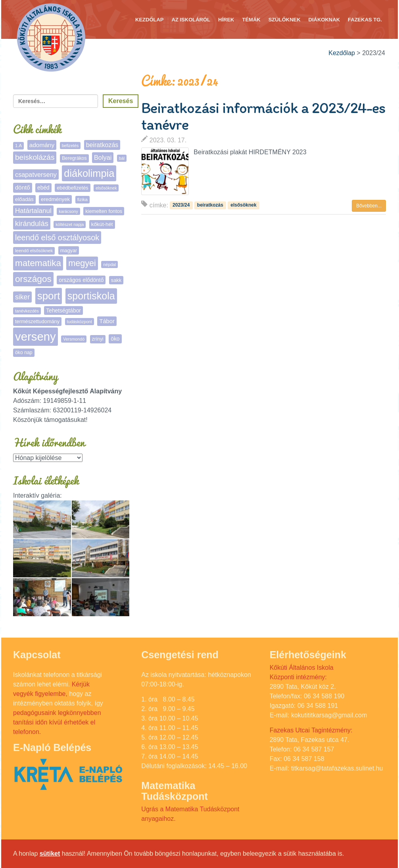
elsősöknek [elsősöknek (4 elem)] (106, 188)
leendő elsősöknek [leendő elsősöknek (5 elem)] (34, 251)
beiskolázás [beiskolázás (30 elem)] (35, 157)
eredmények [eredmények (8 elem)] (55, 199)
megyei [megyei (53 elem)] (82, 263)
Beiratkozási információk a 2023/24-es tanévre (263, 116)
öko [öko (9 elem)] (115, 339)
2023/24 (181, 205)
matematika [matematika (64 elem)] (38, 263)
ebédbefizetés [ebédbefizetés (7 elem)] (73, 188)
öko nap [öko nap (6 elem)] (24, 353)
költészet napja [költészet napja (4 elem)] (70, 224)
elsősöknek (243, 205)
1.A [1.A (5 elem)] (18, 146)
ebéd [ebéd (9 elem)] (43, 188)
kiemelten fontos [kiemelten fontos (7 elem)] (104, 211)
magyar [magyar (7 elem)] (69, 250)
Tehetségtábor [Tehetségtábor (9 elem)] (63, 310)
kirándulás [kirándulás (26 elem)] (32, 223)
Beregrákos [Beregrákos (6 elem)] (74, 158)
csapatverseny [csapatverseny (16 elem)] (36, 174)
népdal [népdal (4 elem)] (109, 264)
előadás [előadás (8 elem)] (24, 199)
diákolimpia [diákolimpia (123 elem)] (89, 173)
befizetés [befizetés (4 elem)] (70, 146)
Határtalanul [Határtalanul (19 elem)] (33, 211)
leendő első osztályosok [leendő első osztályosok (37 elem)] (57, 238)
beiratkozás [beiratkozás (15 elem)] (102, 145)
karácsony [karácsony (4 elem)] (68, 211)
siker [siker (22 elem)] (22, 297)
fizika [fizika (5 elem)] (82, 199)
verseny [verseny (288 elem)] (35, 336)
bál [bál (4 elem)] (122, 158)
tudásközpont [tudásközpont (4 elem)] (80, 322)
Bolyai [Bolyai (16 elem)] (103, 157)
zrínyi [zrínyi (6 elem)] (98, 339)
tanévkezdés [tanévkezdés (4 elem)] (27, 311)
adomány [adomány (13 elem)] (42, 145)
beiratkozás (210, 205)
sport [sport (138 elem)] (49, 296)
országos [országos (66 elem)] (33, 279)
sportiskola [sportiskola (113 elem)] (91, 296)
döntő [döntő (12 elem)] (23, 187)
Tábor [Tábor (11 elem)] (107, 321)
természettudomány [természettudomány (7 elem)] (37, 321)
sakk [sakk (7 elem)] (116, 280)
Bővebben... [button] (369, 206)
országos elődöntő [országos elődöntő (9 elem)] (81, 280)
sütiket (50, 854)
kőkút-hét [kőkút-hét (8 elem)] (102, 224)
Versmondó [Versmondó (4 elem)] (74, 339)
